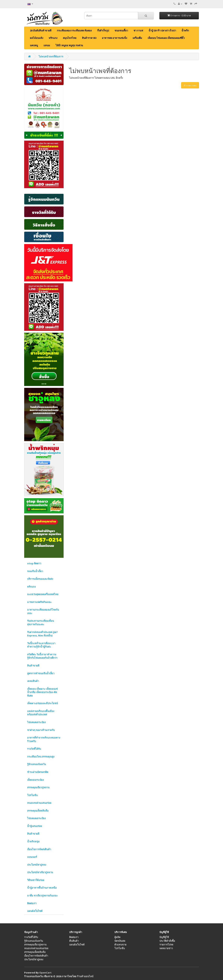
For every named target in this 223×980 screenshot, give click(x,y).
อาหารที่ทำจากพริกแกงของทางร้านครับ (44, 739)
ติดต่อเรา (32, 903)
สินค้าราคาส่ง (89, 38)
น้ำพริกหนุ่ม (33, 841)
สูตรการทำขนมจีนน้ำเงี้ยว (41, 673)
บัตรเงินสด (120, 941)
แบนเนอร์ (32, 857)
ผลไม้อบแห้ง (37, 38)
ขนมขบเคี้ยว (121, 30)
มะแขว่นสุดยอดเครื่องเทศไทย (43, 594)
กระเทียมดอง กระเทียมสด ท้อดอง (74, 30)
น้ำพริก (185, 30)
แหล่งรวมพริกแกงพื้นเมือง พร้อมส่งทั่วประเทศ (41, 713)
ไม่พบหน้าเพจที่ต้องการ (51, 56)
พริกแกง (53, 38)
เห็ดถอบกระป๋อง (35, 780)
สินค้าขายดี (33, 666)
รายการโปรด (166, 945)
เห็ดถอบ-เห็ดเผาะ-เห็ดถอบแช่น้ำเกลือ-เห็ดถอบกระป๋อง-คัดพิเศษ (42, 692)
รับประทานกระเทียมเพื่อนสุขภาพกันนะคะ (41, 623)
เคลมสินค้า (33, 681)
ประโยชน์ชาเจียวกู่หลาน (40, 872)
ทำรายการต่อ (190, 85)
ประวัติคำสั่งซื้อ (167, 941)
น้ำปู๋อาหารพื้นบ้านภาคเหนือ (42, 888)
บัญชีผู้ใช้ (164, 937)
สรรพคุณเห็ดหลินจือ (38, 811)
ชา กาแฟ (138, 30)
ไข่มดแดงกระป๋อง (36, 722)
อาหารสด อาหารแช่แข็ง (114, 38)
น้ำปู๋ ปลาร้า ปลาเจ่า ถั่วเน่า (162, 30)
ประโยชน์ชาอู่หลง (37, 865)
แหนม (47, 45)
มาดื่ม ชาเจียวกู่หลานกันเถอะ (42, 895)
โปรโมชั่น (32, 795)
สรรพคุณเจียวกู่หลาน (38, 787)
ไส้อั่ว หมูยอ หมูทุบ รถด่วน (69, 45)
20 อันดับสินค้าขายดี (41, 30)
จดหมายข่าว (166, 948)
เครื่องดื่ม (137, 38)
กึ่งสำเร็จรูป (103, 30)
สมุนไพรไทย (70, 38)
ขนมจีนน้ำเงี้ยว (35, 571)
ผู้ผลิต (117, 937)
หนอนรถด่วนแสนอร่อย (39, 803)
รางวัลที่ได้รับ (34, 749)
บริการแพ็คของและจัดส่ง (40, 579)
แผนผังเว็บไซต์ (35, 911)
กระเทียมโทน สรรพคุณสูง (41, 757)
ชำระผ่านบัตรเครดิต (38, 772)
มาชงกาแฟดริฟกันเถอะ (39, 602)
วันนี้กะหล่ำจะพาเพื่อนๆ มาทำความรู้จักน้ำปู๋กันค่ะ (41, 645)
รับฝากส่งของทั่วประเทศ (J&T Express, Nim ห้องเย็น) (42, 634)
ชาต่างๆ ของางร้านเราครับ (41, 730)
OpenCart (45, 973)
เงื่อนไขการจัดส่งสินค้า (39, 849)
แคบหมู (34, 45)
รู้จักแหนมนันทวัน (37, 764)
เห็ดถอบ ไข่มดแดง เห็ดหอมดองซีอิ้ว (166, 38)
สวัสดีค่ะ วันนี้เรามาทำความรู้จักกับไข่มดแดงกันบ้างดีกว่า (42, 656)
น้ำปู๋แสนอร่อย (35, 826)
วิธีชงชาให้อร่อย (36, 880)
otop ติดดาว (34, 563)
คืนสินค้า (74, 941)
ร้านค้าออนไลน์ (85, 976)
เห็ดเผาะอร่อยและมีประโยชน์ (42, 703)
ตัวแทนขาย (120, 945)
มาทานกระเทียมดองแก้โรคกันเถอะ (43, 611)
